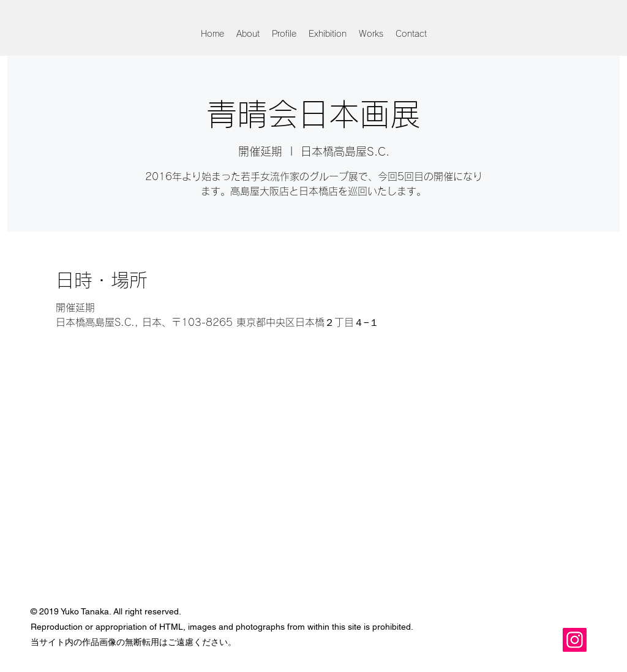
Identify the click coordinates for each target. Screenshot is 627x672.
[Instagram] (575, 640)
